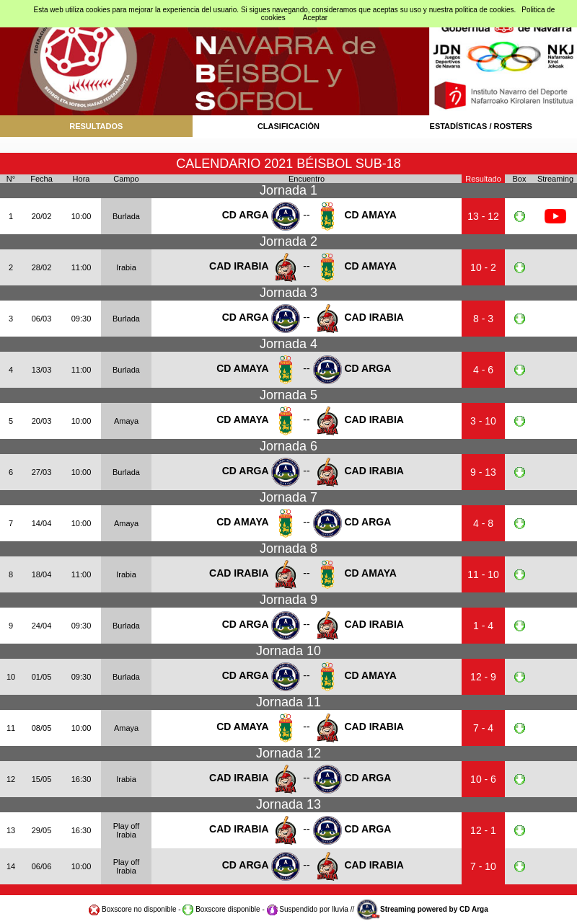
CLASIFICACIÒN (288, 126)
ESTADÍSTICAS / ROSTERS (481, 126)
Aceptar (315, 18)
